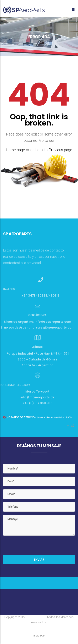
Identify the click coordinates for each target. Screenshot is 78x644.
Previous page (60, 150)
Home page (15, 150)
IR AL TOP (39, 636)
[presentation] (35, 547)
